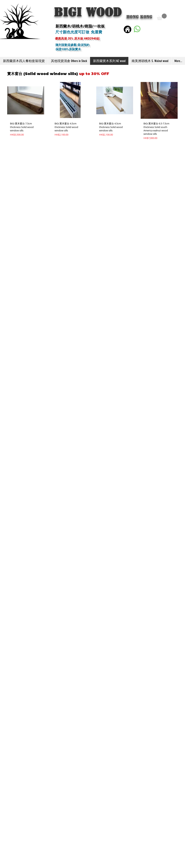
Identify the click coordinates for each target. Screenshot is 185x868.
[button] (162, 17)
